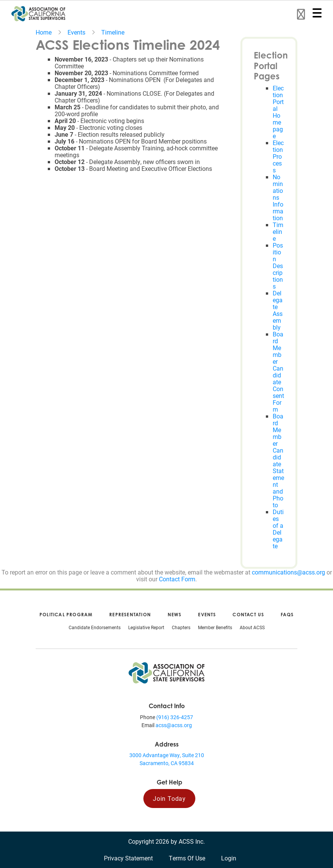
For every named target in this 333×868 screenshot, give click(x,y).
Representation (130, 615)
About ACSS (252, 627)
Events (76, 32)
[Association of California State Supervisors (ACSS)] (166, 672)
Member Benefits (215, 627)
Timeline (113, 32)
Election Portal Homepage (278, 112)
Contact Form (177, 579)
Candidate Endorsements (95, 627)
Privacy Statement (128, 858)
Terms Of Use (187, 858)
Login (229, 858)
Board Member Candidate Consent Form (278, 372)
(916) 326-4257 (175, 717)
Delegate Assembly (278, 310)
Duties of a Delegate (278, 529)
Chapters (181, 627)
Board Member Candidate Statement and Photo (278, 460)
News (175, 615)
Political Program (66, 615)
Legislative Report (146, 627)
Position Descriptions (278, 266)
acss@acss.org (174, 725)
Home (44, 32)
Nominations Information (278, 197)
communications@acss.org (288, 572)
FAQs (287, 615)
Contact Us (248, 615)
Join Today (169, 798)
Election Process (278, 156)
